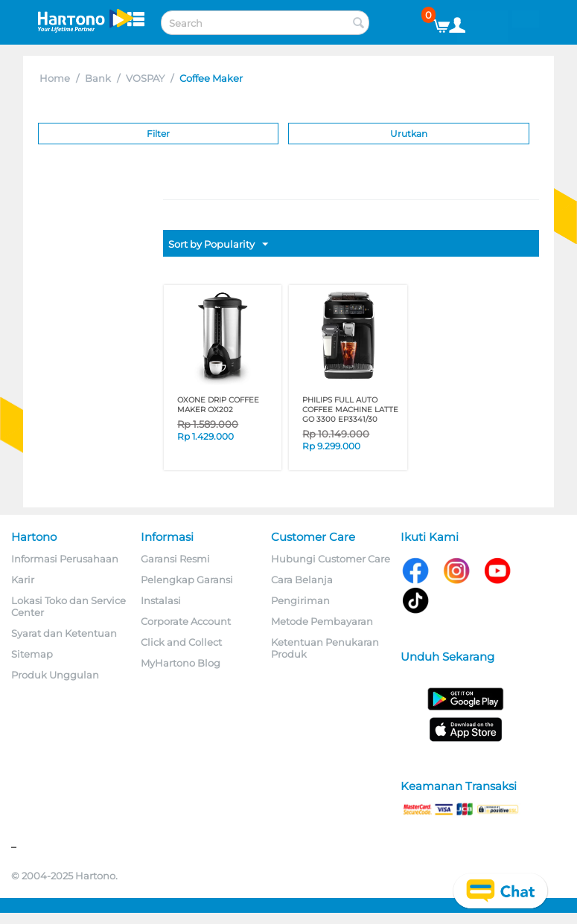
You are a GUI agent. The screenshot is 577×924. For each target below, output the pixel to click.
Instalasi (161, 600)
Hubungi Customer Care (331, 559)
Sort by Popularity (218, 245)
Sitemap (32, 654)
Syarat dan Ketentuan (64, 633)
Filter (158, 134)
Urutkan (409, 134)
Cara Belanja (302, 580)
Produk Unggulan (55, 675)
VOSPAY (145, 78)
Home (55, 78)
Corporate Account (186, 621)
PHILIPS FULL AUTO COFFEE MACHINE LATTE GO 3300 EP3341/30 (350, 410)
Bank (98, 78)
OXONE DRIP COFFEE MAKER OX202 (218, 405)
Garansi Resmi (175, 559)
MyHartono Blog (181, 663)
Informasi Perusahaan (65, 559)
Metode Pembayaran (322, 621)
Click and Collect (181, 642)
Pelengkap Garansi (187, 580)
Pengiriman (300, 600)
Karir (23, 580)
